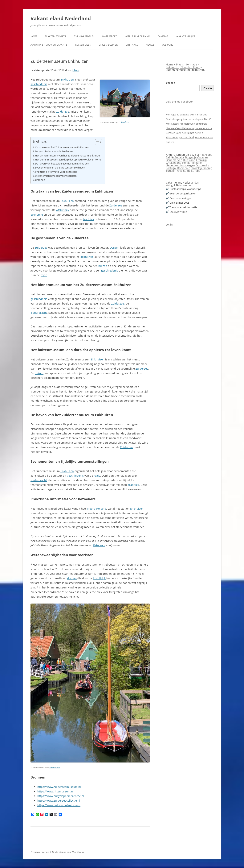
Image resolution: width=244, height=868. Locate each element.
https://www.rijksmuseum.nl (55, 791)
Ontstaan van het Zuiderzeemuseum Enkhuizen (62, 147)
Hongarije (188, 163)
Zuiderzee (63, 112)
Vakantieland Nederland (61, 18)
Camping (163, 36)
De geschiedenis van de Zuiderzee (54, 151)
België (170, 157)
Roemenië (184, 168)
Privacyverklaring (40, 852)
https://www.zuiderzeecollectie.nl (59, 801)
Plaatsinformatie (56, 36)
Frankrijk (202, 160)
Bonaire (179, 157)
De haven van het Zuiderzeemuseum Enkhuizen (62, 164)
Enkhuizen (124, 122)
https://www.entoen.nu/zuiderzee (59, 805)
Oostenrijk (202, 165)
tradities (89, 219)
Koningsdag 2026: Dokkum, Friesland (187, 114)
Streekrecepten (108, 45)
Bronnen (40, 180)
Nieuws (150, 45)
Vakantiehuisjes (185, 36)
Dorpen (115, 248)
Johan (75, 70)
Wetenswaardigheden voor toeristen (56, 176)
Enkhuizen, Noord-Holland (183, 67)
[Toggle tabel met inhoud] (97, 142)
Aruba (208, 155)
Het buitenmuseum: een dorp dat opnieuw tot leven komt (68, 160)
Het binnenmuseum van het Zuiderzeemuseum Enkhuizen (68, 156)
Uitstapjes (132, 45)
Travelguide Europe (188, 171)
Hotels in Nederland (137, 36)
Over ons (168, 45)
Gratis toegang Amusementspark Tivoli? (188, 119)
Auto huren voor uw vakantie (49, 45)
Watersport (110, 36)
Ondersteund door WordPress (68, 852)
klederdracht (39, 313)
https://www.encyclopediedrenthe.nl (61, 796)
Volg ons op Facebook (179, 102)
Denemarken (174, 160)
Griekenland (174, 163)
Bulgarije (191, 157)
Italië (199, 163)
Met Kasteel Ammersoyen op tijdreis (186, 124)
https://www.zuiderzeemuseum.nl (59, 787)
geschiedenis (39, 84)
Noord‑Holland (97, 509)
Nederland (173, 165)
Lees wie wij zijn (178, 212)
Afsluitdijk (63, 210)
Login (169, 224)
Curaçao (203, 157)
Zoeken (171, 83)
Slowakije (197, 168)
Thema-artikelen (84, 36)
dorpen (72, 578)
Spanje (208, 168)
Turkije (170, 171)
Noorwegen (188, 165)
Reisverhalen (83, 45)
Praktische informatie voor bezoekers (56, 172)
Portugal (171, 168)
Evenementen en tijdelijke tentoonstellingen (60, 168)
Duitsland (189, 160)
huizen (103, 266)
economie (37, 215)
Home (34, 36)
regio (44, 275)
